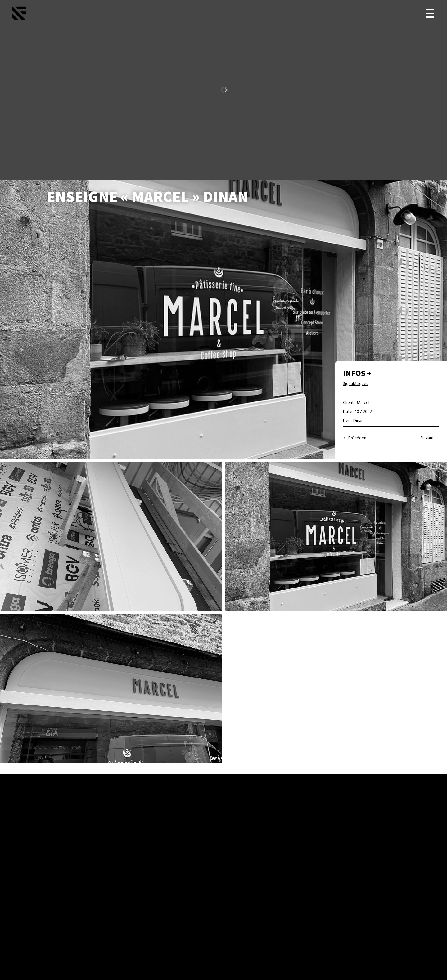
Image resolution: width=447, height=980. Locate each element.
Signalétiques (355, 384)
